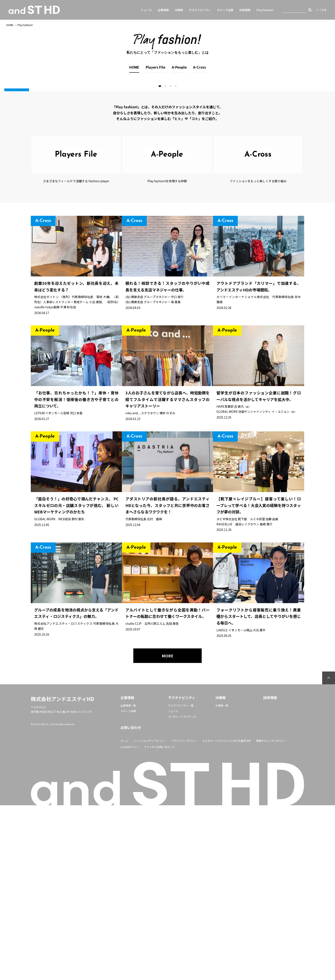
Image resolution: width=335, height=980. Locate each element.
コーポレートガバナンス (182, 891)
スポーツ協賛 (128, 886)
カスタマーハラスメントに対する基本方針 (227, 915)
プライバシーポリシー (184, 915)
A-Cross (200, 67)
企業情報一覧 (128, 880)
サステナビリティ (200, 10)
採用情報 (245, 10)
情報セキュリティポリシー (271, 915)
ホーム (124, 915)
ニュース (146, 10)
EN (324, 10)
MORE (167, 830)
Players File (156, 67)
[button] (160, 261)
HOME (10, 25)
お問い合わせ (131, 902)
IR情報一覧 (222, 880)
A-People (179, 67)
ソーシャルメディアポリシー (150, 915)
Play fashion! (265, 10)
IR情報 (179, 10)
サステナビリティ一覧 (181, 880)
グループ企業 (225, 10)
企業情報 (163, 10)
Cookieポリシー (130, 922)
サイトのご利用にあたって (159, 922)
